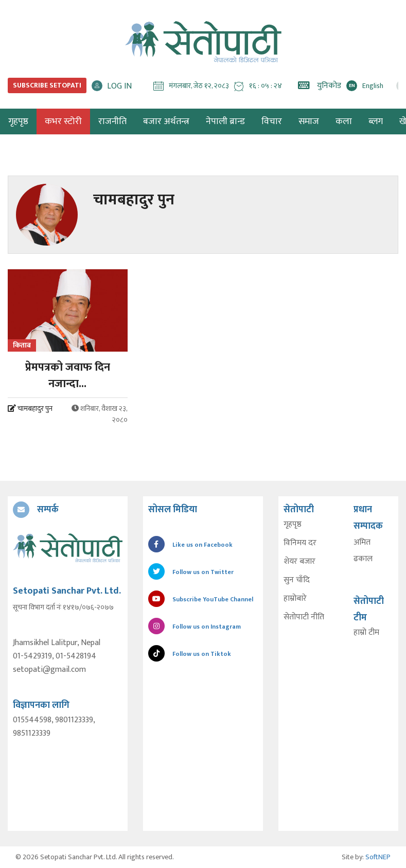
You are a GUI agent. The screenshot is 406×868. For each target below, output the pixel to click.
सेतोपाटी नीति (304, 617)
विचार (272, 121)
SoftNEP (378, 857)
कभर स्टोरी (63, 121)
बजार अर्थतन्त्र (166, 121)
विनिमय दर (300, 543)
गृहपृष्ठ (293, 525)
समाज (309, 121)
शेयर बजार (299, 562)
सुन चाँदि (297, 580)
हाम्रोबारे (295, 599)
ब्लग (376, 121)
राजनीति (112, 121)
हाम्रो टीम (366, 633)
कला (344, 121)
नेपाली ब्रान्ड (225, 121)
